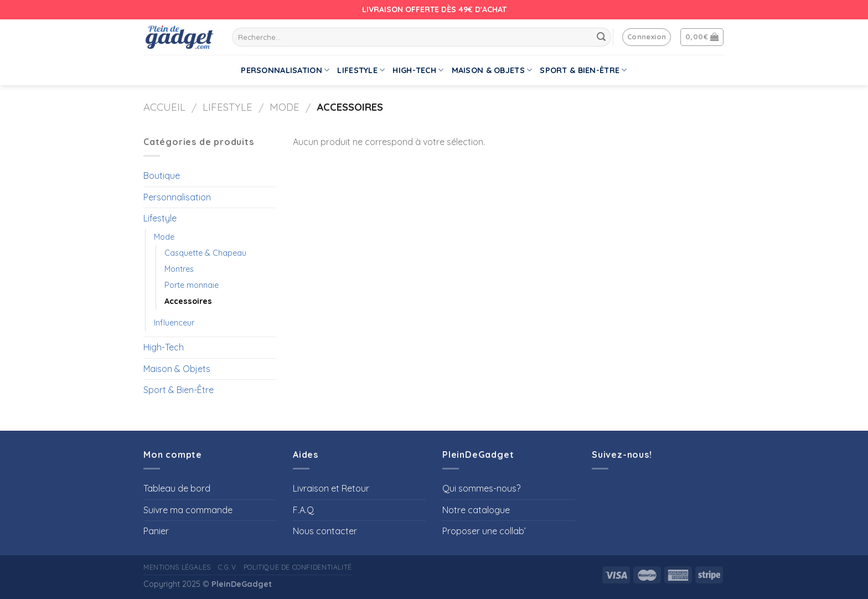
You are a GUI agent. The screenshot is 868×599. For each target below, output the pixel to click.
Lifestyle (361, 70)
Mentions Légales (177, 567)
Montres (179, 269)
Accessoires (188, 301)
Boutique (162, 175)
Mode (285, 107)
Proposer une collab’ (484, 531)
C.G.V (227, 567)
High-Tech (418, 70)
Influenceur (174, 323)
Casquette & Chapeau (205, 253)
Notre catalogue (476, 510)
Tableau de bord (177, 488)
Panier (156, 531)
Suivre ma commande (188, 510)
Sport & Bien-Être (583, 70)
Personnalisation (285, 70)
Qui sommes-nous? (481, 488)
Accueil (164, 107)
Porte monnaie (192, 285)
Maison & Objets (492, 70)
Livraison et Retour (331, 488)
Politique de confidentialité (298, 567)
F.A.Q (303, 510)
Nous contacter (325, 531)
